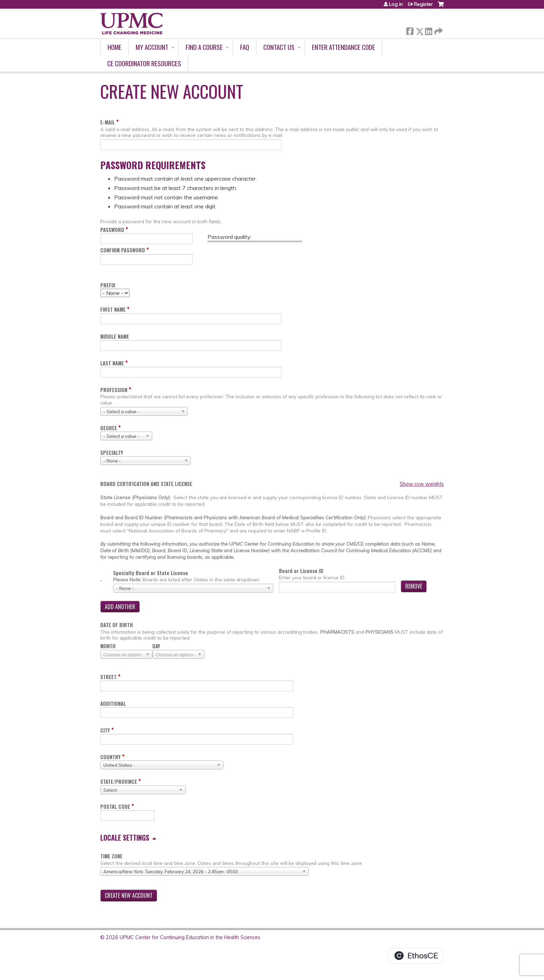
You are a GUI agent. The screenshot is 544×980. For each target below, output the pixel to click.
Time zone (111, 856)
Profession (114, 390)
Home (114, 47)
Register (423, 4)
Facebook (410, 30)
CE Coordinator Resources (144, 63)
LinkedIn (428, 30)
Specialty (112, 453)
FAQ (245, 47)
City (105, 730)
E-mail (108, 122)
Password (112, 230)
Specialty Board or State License (151, 573)
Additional (113, 704)
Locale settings (125, 838)
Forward (438, 30)
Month (108, 646)
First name (113, 309)
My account (152, 47)
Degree (109, 428)
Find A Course (204, 47)
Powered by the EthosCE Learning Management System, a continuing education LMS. (416, 956)
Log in (396, 4)
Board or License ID (301, 571)
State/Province (119, 782)
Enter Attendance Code (343, 47)
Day (156, 646)
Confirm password (123, 250)
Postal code (115, 806)
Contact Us (279, 47)
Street (108, 677)
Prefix (108, 285)
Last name (112, 363)
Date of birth (117, 625)
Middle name (115, 336)
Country (110, 757)
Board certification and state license (146, 484)
